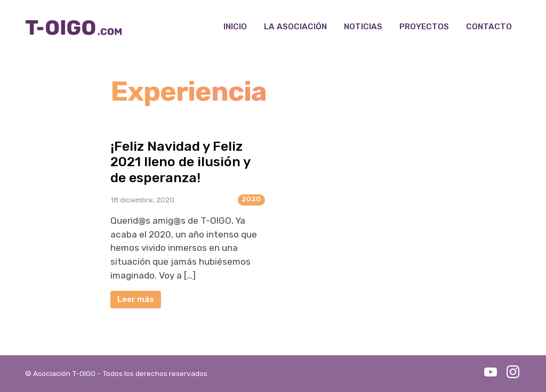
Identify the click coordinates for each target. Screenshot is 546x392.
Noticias (363, 27)
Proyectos (424, 27)
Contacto (489, 27)
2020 (251, 199)
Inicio (235, 27)
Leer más (136, 299)
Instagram (513, 372)
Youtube (491, 372)
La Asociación (295, 27)
